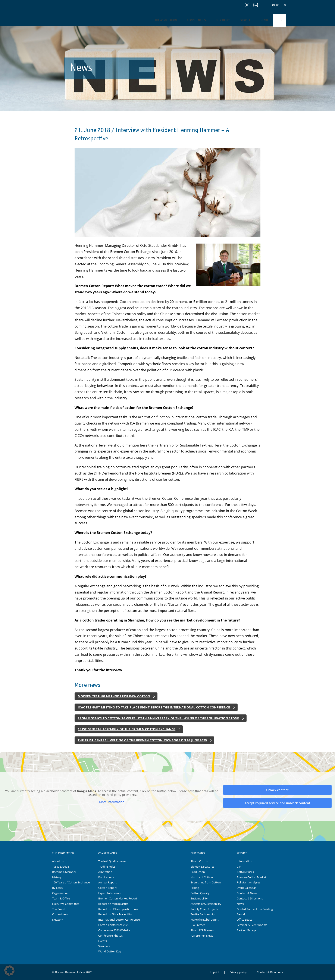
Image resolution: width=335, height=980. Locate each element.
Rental (265, 20)
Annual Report (107, 882)
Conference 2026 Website (114, 930)
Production (198, 872)
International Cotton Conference (119, 920)
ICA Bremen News (202, 936)
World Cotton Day (110, 951)
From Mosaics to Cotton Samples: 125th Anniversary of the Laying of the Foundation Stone (158, 718)
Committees (60, 914)
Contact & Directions (250, 898)
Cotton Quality (200, 893)
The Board (59, 909)
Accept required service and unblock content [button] (277, 803)
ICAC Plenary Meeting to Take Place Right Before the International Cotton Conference (154, 707)
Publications (106, 877)
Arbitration (105, 872)
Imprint (215, 972)
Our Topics (223, 20)
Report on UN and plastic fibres (118, 909)
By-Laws (57, 888)
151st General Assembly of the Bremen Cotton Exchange (127, 729)
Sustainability (199, 898)
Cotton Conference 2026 (114, 925)
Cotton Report (107, 888)
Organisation (60, 893)
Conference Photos (110, 936)
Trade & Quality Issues (112, 861)
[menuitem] (284, 5)
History (57, 877)
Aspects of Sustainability (206, 904)
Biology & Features (202, 867)
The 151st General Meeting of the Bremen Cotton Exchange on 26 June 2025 (142, 740)
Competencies (196, 20)
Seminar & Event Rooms (252, 925)
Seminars (104, 946)
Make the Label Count (205, 920)
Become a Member (64, 872)
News (240, 904)
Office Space (245, 920)
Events (103, 941)
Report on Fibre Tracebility (115, 914)
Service (245, 20)
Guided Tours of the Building (255, 909)
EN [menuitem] (284, 5)
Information (244, 861)
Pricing (195, 888)
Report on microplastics (113, 904)
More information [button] (112, 802)
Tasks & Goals (61, 867)
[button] (9, 971)
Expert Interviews (109, 893)
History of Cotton (202, 877)
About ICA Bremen (202, 930)
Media (276, 5)
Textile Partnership (203, 914)
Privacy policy (238, 972)
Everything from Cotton (206, 882)
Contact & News (247, 893)
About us (58, 861)
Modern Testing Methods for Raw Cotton (114, 696)
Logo (167, 854)
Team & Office (61, 898)
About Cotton (199, 861)
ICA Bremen (198, 925)
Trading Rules (107, 867)
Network (58, 920)
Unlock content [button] (277, 790)
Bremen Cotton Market (251, 877)
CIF (239, 867)
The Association (166, 20)
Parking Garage (246, 930)
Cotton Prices (245, 872)
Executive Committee (66, 904)
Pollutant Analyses (248, 882)
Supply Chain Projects (204, 909)
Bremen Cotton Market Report (118, 898)
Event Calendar (246, 888)
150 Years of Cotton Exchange (71, 882)
